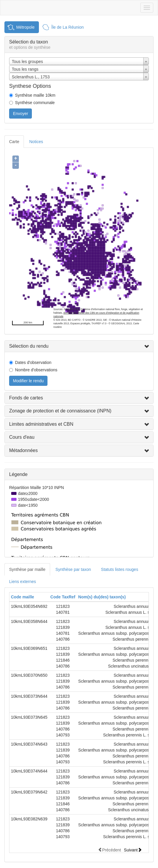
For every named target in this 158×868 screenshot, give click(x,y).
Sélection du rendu (29, 346)
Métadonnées (23, 450)
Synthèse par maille (27, 569)
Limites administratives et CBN (41, 424)
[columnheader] (29, 597)
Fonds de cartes (26, 398)
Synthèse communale (35, 103)
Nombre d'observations (36, 370)
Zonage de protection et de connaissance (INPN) (60, 411)
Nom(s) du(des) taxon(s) (102, 597)
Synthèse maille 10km (35, 95)
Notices (36, 142)
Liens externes (23, 582)
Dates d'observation (33, 362)
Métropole (25, 27)
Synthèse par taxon (73, 569)
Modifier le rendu (28, 381)
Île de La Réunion (68, 27)
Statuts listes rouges (120, 569)
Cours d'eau (22, 437)
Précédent (109, 850)
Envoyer (20, 114)
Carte (14, 142)
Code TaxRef (63, 597)
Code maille (23, 597)
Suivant (133, 850)
